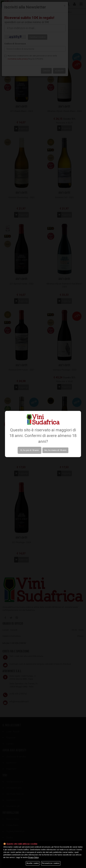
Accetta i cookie (33, 863)
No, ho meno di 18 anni (55, 450)
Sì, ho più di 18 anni (30, 450)
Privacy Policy (33, 857)
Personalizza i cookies (51, 863)
